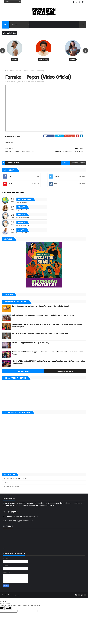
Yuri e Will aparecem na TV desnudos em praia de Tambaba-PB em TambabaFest (43, 315)
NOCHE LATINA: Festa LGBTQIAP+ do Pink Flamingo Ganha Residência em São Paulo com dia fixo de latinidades (49, 362)
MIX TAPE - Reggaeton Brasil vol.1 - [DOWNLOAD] (31, 343)
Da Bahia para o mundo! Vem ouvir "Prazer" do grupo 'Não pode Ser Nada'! (40, 306)
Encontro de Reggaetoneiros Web (15, 479)
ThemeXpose (14, 595)
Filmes (6, 483)
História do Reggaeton (11, 487)
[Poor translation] (8, 608)
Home (7, 71)
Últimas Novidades (23, 371)
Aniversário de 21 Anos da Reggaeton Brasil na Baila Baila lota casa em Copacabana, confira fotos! (48, 353)
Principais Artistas (65, 371)
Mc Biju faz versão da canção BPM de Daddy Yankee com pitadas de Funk (40, 334)
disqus (83, 163)
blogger (75, 163)
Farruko (13, 71)
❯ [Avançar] (85, 50)
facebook (66, 163)
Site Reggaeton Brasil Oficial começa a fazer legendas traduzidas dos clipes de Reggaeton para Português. (47, 326)
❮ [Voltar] (3, 50)
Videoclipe (20, 71)
